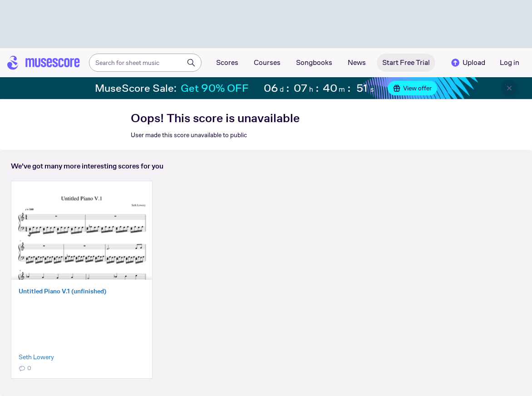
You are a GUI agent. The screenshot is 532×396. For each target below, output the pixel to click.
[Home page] (44, 63)
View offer (412, 88)
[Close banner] (509, 88)
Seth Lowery (36, 357)
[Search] (191, 63)
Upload (468, 63)
